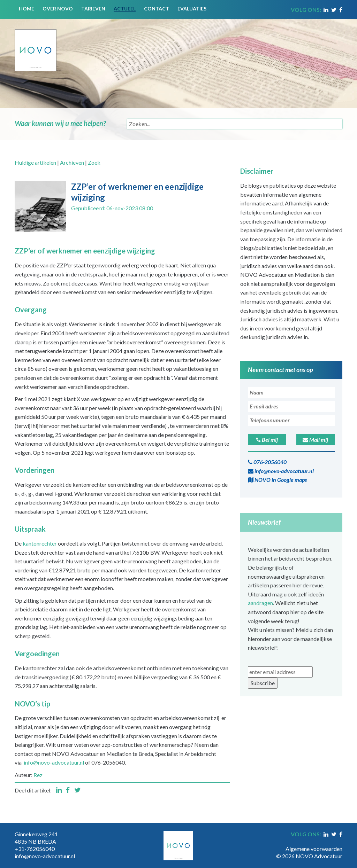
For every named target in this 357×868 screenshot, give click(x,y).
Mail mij (315, 440)
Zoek (94, 162)
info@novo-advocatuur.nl (54, 762)
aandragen (260, 603)
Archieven (72, 162)
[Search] (235, 124)
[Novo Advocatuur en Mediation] (36, 44)
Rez (38, 775)
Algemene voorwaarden (314, 849)
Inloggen (332, 842)
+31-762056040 (35, 849)
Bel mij (267, 440)
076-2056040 (267, 462)
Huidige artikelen (35, 162)
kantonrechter (40, 543)
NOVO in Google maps (277, 480)
